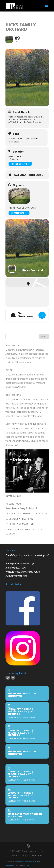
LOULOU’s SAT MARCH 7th (20, 524)
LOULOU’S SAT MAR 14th (19, 519)
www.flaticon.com (10, 865)
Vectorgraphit (33, 861)
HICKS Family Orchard (22, 208)
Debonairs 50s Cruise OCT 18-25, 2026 (26, 514)
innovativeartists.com (16, 576)
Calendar (20, 175)
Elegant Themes (24, 861)
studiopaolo (35, 856)
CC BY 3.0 (26, 865)
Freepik (16, 861)
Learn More (19, 213)
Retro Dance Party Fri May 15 (21, 508)
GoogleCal (36, 175)
